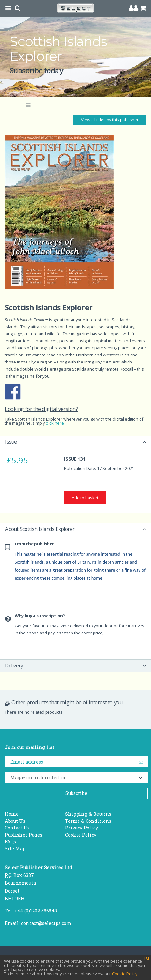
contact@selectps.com (46, 923)
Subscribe (76, 793)
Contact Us (17, 828)
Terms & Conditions (88, 821)
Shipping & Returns (88, 814)
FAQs (10, 841)
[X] (147, 958)
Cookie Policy (81, 835)
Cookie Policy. (125, 974)
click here (55, 423)
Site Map (15, 849)
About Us (15, 821)
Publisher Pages (23, 835)
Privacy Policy (82, 828)
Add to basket (85, 498)
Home (12, 814)
